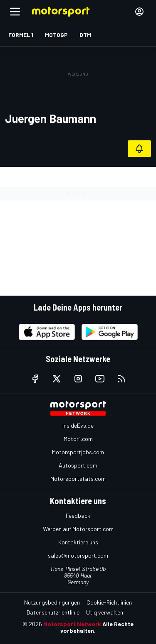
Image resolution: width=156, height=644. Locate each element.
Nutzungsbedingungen (52, 602)
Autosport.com (78, 465)
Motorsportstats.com (78, 479)
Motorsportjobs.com (78, 452)
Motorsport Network (72, 624)
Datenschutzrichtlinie (53, 612)
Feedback (78, 515)
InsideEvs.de (78, 425)
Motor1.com (78, 439)
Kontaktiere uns (78, 542)
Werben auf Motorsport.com (78, 529)
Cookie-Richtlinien (109, 602)
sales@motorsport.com (78, 555)
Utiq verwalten (105, 612)
